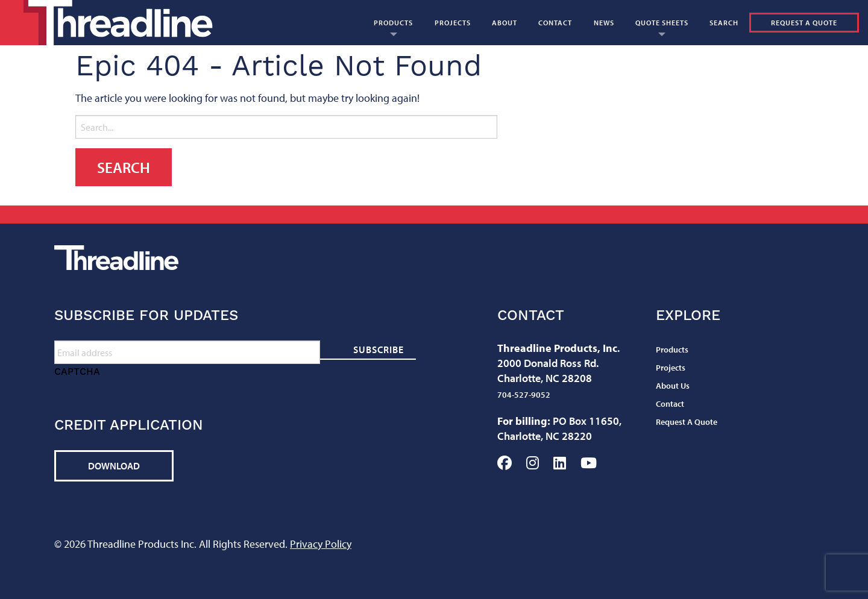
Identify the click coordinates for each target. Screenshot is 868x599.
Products (393, 23)
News (604, 23)
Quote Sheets (662, 23)
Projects (453, 23)
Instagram (533, 463)
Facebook (505, 463)
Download (114, 466)
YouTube (589, 463)
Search (724, 23)
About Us (673, 386)
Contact (555, 23)
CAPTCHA (77, 372)
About (505, 23)
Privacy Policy (321, 544)
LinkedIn (560, 463)
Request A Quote (804, 23)
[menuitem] (393, 23)
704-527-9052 (524, 395)
